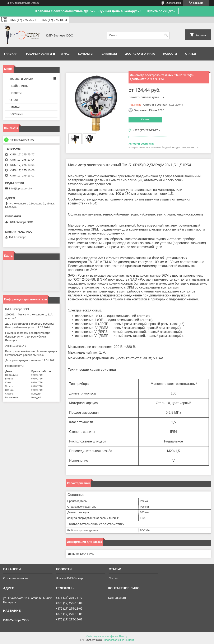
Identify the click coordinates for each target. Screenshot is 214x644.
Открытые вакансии (16, 578)
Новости (170, 54)
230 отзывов (174, 3)
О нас (65, 54)
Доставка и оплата (140, 54)
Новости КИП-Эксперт (70, 578)
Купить (145, 119)
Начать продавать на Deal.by (22, 3)
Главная (11, 54)
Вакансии (109, 54)
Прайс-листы (19, 86)
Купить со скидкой (161, 11)
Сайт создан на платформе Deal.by (107, 636)
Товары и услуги (39, 54)
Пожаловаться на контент (119, 640)
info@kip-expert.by (21, 188)
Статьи (191, 54)
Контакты (86, 54)
